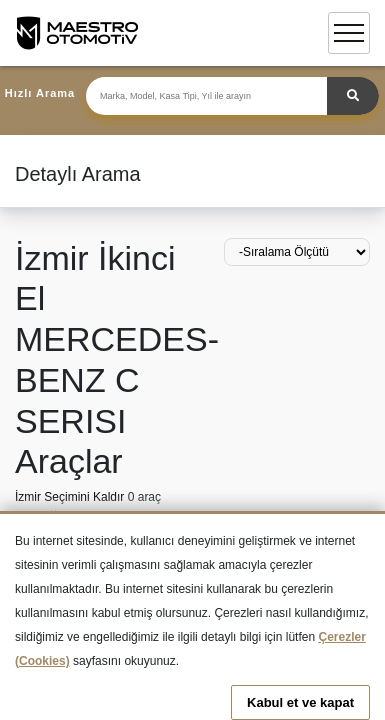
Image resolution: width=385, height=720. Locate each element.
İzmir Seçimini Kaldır (71, 497)
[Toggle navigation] (349, 33)
